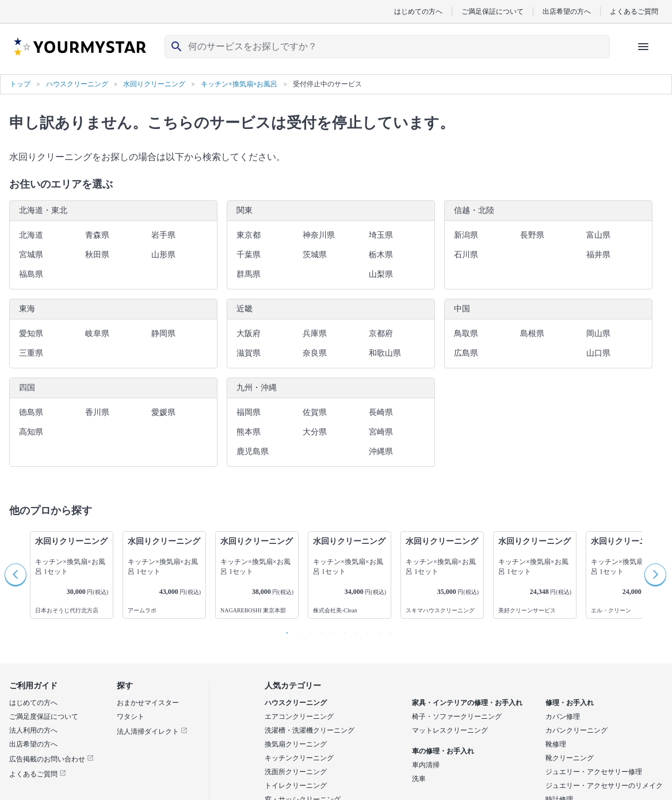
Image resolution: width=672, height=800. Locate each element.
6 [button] (342, 630)
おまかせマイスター (148, 703)
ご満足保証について (492, 11)
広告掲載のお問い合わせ (51, 759)
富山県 (598, 235)
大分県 (315, 432)
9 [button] (376, 630)
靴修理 (556, 744)
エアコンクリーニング (299, 717)
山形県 (163, 255)
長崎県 (381, 412)
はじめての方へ (418, 11)
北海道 (31, 235)
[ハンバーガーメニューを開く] (643, 47)
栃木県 (381, 255)
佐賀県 (315, 412)
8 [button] (365, 630)
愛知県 (31, 334)
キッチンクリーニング (299, 758)
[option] (72, 575)
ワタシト (131, 717)
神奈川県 (319, 235)
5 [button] (330, 630)
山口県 (598, 353)
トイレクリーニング (296, 786)
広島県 (466, 353)
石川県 (466, 255)
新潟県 (466, 235)
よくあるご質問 (634, 11)
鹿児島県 (253, 452)
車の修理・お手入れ (443, 751)
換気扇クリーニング (296, 744)
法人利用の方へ (33, 730)
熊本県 (249, 432)
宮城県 (31, 255)
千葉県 (249, 255)
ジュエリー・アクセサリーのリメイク (604, 786)
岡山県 (598, 334)
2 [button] (296, 630)
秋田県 (97, 255)
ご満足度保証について (44, 717)
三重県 (31, 353)
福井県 (598, 255)
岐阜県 (97, 334)
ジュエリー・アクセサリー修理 (594, 772)
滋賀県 (249, 353)
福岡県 (249, 412)
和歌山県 (385, 353)
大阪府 (249, 334)
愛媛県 (163, 412)
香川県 (97, 412)
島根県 (532, 334)
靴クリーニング (570, 758)
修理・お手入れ (570, 703)
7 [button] (353, 630)
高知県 (31, 432)
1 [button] (284, 630)
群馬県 (249, 274)
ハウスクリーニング (296, 703)
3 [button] (307, 630)
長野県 (532, 235)
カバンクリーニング (576, 730)
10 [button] (388, 630)
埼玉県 (381, 235)
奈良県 (315, 353)
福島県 (31, 274)
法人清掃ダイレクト (152, 732)
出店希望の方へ (567, 11)
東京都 (249, 235)
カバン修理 (563, 717)
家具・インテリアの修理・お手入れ (467, 703)
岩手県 (163, 235)
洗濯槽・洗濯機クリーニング (310, 730)
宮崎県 (381, 432)
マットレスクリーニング (450, 730)
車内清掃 (426, 765)
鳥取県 (466, 334)
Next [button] (656, 575)
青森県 (97, 235)
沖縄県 (381, 452)
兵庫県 (315, 334)
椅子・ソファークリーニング (457, 717)
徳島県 (31, 412)
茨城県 (315, 255)
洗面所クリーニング (296, 772)
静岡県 (163, 334)
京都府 (381, 334)
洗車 (419, 779)
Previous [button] (16, 575)
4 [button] (319, 630)
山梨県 (381, 274)
